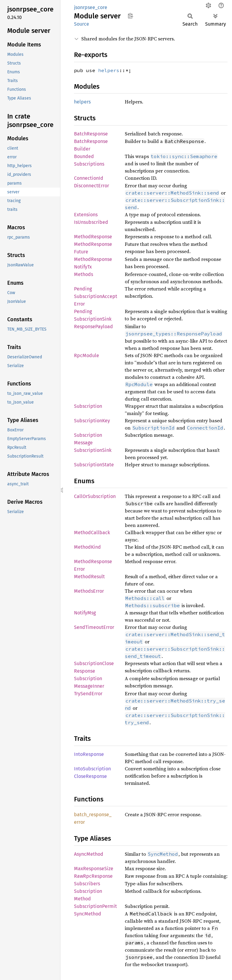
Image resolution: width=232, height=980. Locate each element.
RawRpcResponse (93, 876)
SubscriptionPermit (95, 906)
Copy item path (130, 16)
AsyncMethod (89, 854)
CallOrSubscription (95, 496)
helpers (109, 70)
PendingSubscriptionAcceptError (96, 296)
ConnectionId (89, 178)
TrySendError (88, 694)
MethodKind (87, 547)
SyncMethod (88, 914)
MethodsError (89, 591)
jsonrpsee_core (91, 7)
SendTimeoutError (94, 627)
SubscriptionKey (92, 421)
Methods (84, 274)
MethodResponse (93, 237)
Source (82, 24)
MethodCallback (92, 533)
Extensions (86, 215)
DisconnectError (92, 186)
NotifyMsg (85, 613)
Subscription (88, 406)
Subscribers (87, 884)
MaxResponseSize (94, 869)
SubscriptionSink (93, 450)
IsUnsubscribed (91, 222)
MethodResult (89, 577)
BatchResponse (91, 134)
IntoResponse (89, 754)
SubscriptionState (94, 465)
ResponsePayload (93, 327)
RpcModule (87, 355)
